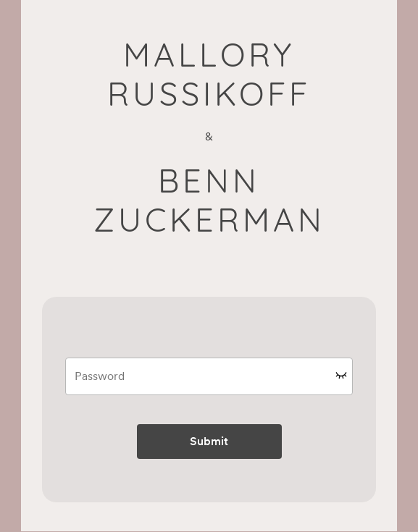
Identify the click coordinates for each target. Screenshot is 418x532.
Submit (209, 441)
